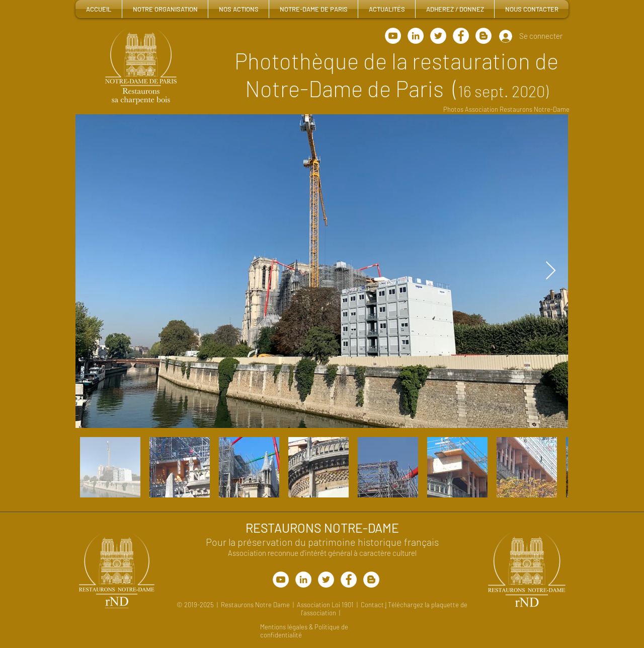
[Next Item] (551, 271)
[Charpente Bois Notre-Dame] (438, 36)
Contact (373, 605)
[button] (165, 9)
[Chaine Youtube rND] (393, 36)
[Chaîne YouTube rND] (281, 580)
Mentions (274, 627)
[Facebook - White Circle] (461, 36)
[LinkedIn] (416, 36)
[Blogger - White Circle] (484, 36)
